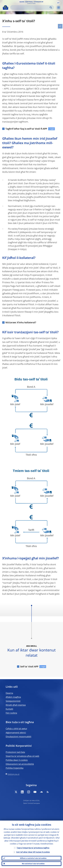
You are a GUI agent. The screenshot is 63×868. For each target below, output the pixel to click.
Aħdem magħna (13, 697)
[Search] (30, 7)
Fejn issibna (11, 713)
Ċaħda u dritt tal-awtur (16, 729)
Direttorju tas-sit (14, 774)
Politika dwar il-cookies (17, 760)
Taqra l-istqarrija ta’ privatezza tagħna (33, 848)
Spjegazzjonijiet (13, 701)
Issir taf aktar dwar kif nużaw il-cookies (33, 852)
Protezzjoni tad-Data (15, 752)
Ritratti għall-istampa (16, 705)
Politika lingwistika (15, 768)
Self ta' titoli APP (29, 666)
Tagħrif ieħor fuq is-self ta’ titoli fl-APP (26, 129)
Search (51, 7)
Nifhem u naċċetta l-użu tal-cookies (33, 858)
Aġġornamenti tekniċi (16, 733)
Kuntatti (9, 709)
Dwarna (9, 693)
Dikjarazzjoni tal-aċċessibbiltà (20, 764)
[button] (58, 3)
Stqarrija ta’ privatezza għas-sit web (22, 756)
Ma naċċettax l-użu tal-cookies (33, 864)
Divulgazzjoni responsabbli (19, 737)
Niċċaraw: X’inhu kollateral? (21, 322)
